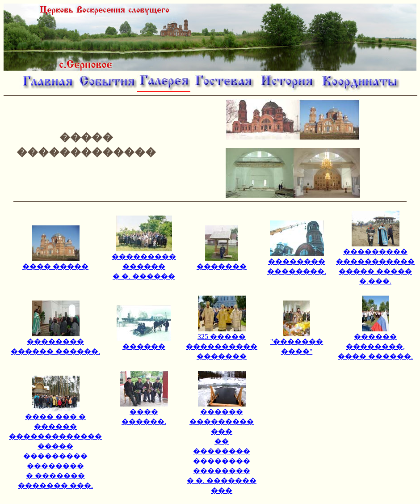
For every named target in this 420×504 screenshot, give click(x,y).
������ (144, 343)
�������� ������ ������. (55, 343)
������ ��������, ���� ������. (375, 343)
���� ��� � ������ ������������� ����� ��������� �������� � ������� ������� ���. (55, 447)
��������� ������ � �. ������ (144, 263)
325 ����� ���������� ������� (222, 343)
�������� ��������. (297, 263)
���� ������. (144, 413)
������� (222, 263)
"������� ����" (297, 343)
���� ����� (55, 263)
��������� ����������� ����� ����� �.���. (375, 263)
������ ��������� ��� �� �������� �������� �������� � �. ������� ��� (222, 447)
